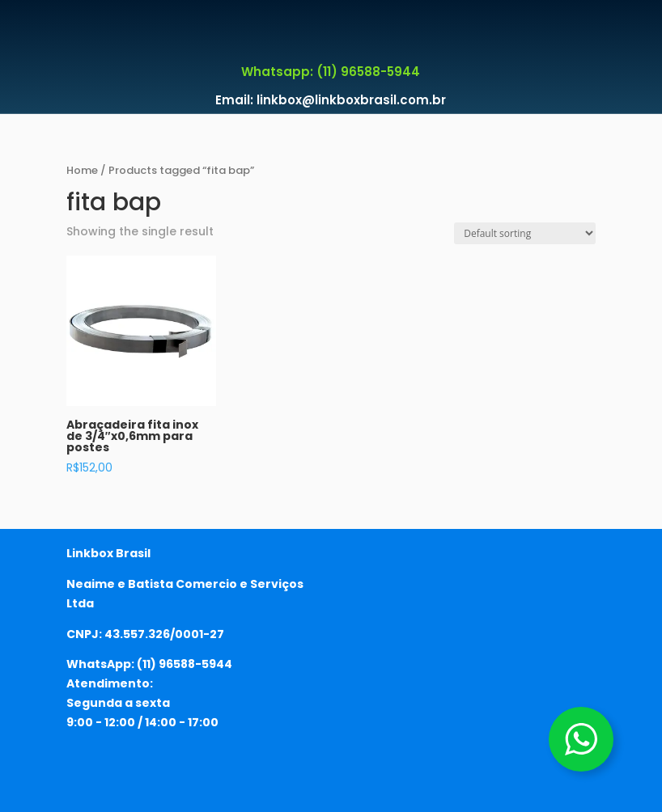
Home (82, 170)
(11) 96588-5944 (185, 664)
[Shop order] (525, 233)
